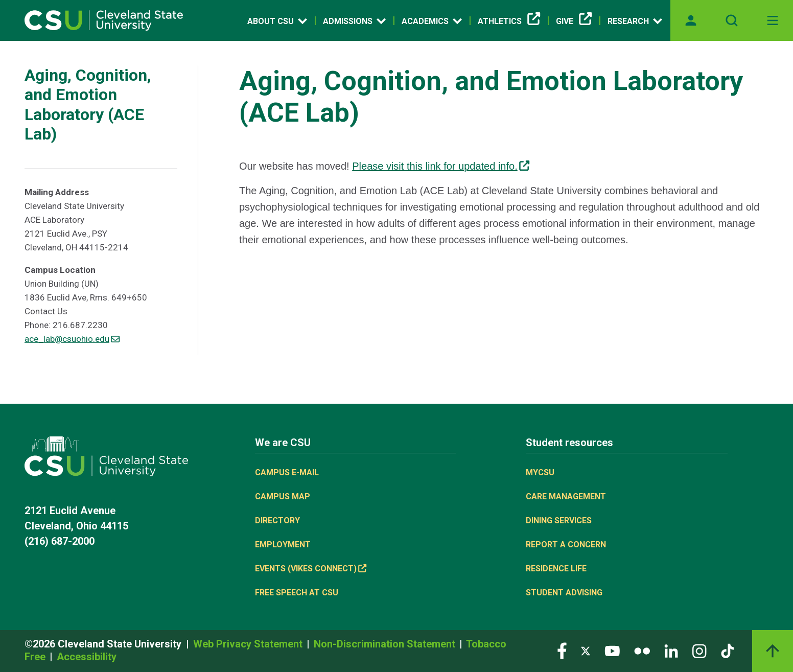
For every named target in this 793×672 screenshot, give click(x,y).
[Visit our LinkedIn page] (671, 650)
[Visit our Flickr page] (642, 650)
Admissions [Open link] (354, 21)
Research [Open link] (635, 21)
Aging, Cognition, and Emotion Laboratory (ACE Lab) (88, 105)
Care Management (566, 496)
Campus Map (283, 496)
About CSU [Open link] (277, 21)
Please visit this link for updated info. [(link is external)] (441, 166)
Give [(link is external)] (574, 21)
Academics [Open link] (432, 21)
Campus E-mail (287, 472)
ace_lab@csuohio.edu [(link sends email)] (72, 339)
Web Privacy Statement (249, 644)
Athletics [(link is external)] (509, 21)
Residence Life (556, 569)
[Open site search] (732, 20)
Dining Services (559, 520)
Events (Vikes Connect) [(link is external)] (311, 569)
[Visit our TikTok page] (727, 650)
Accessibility (87, 657)
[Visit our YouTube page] (612, 650)
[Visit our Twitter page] (586, 650)
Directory (277, 520)
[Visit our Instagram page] (699, 650)
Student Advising (564, 593)
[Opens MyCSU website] (691, 20)
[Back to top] (773, 651)
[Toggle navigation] (773, 20)
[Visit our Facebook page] (562, 650)
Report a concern (566, 544)
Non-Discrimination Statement (386, 644)
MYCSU (540, 472)
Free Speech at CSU (297, 593)
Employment (283, 544)
